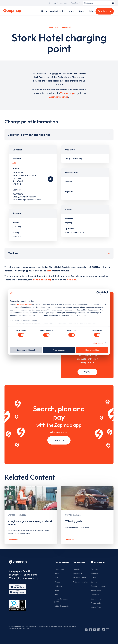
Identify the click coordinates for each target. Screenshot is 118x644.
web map (71, 280)
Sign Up (87, 372)
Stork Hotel (66, 27)
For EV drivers (62, 562)
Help (91, 11)
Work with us (78, 573)
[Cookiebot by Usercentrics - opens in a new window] (98, 293)
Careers (94, 582)
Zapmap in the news (99, 586)
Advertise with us (79, 578)
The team (95, 573)
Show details (98, 343)
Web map (58, 573)
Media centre (96, 590)
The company (98, 562)
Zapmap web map (59, 97)
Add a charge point (62, 606)
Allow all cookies (92, 350)
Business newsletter (80, 582)
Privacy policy (96, 603)
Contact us (95, 595)
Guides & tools (57, 11)
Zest (14, 163)
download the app (42, 280)
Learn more (59, 440)
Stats (71, 11)
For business (79, 562)
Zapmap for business (58, 3)
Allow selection (59, 350)
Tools (56, 578)
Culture (94, 578)
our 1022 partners (24, 304)
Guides (57, 582)
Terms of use (96, 607)
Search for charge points (61, 600)
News (81, 11)
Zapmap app (67, 93)
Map (43, 11)
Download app (105, 11)
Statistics (58, 586)
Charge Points (53, 27)
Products (76, 569)
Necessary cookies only (26, 350)
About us (74, 3)
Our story (94, 569)
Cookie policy (96, 599)
